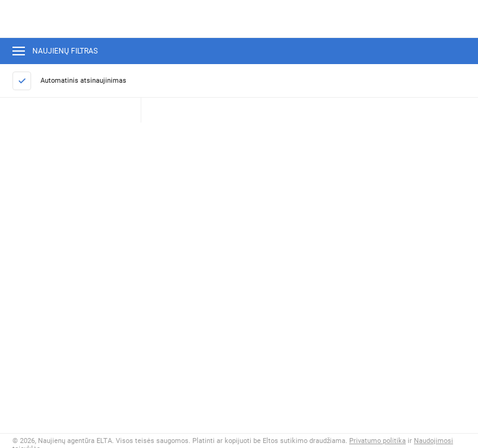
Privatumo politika (377, 441)
